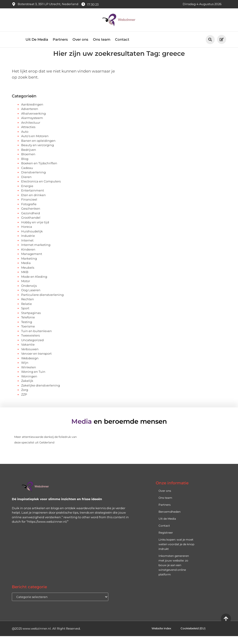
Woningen (29, 384)
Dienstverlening (33, 180)
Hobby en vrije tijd (35, 230)
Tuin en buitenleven (36, 339)
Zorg (25, 398)
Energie (27, 194)
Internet (27, 248)
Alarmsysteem (32, 126)
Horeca (27, 234)
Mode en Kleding (34, 284)
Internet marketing (36, 253)
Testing (27, 330)
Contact (122, 39)
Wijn (25, 370)
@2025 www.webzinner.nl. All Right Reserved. (46, 636)
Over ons (80, 39)
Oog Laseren (31, 298)
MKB (25, 280)
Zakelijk (27, 389)
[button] (210, 40)
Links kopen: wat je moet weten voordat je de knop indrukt (176, 552)
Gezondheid (31, 221)
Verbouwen (30, 357)
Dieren (26, 185)
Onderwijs (29, 294)
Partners (60, 39)
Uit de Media (167, 527)
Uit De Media (37, 39)
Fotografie (29, 212)
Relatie (26, 312)
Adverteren (30, 117)
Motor (26, 289)
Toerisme (28, 334)
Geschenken (31, 216)
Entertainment (33, 198)
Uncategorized (32, 348)
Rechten (28, 307)
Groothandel (31, 225)
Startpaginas (31, 321)
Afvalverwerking (33, 121)
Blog (25, 167)
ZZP (24, 402)
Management (32, 262)
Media (26, 271)
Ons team (102, 39)
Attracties (28, 135)
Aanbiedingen (32, 112)
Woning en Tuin (33, 380)
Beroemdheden (170, 520)
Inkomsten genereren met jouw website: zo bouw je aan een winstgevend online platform (174, 573)
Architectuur (31, 130)
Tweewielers (30, 343)
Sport (25, 316)
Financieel (29, 207)
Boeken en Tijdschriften (39, 171)
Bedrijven (29, 158)
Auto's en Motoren (35, 144)
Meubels (28, 275)
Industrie (28, 244)
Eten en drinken (33, 203)
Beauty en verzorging (38, 153)
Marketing (29, 266)
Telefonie (28, 325)
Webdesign (30, 366)
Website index (161, 636)
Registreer (166, 540)
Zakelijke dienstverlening (41, 393)
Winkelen (29, 375)
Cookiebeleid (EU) (193, 636)
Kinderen (28, 257)
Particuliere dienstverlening (42, 303)
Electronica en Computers (41, 189)
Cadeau (27, 176)
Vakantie (28, 352)
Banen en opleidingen (38, 149)
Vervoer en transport (36, 361)
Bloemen (28, 162)
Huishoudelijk (32, 239)
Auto (25, 139)
